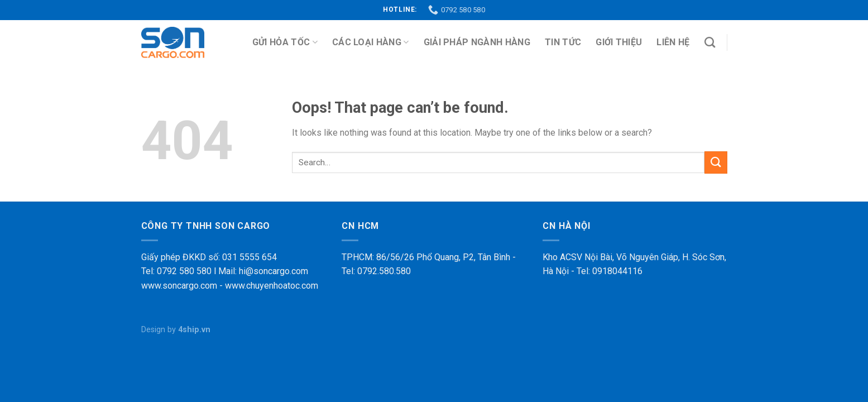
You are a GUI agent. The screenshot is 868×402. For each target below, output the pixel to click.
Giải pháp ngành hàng (477, 42)
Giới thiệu (619, 42)
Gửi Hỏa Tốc (285, 42)
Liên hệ (673, 42)
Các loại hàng (371, 42)
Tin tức (563, 42)
